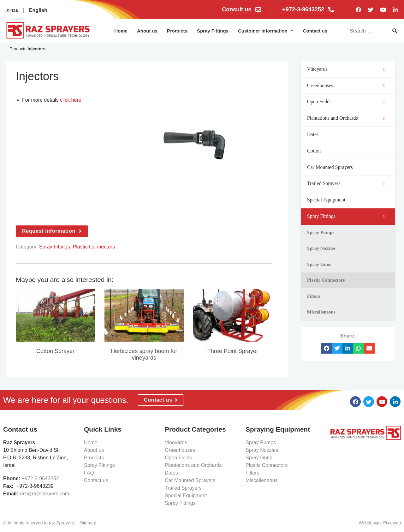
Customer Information (266, 31)
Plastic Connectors (94, 247)
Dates (171, 473)
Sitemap (88, 523)
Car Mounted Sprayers (190, 480)
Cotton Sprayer (55, 351)
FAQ (89, 473)
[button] (327, 348)
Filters (252, 473)
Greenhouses (180, 450)
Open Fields (178, 458)
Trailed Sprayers (183, 488)
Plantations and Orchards (193, 465)
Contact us (315, 31)
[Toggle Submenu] (384, 69)
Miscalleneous (261, 480)
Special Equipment (186, 496)
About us (147, 31)
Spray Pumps (261, 442)
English (38, 10)
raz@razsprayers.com (44, 494)
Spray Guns (259, 458)
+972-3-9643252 (40, 478)
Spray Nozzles (262, 450)
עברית (12, 10)
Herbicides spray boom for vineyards (144, 355)
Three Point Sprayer (233, 351)
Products (177, 31)
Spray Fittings (213, 31)
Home (121, 31)
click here (71, 100)
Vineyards (176, 442)
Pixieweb (392, 523)
